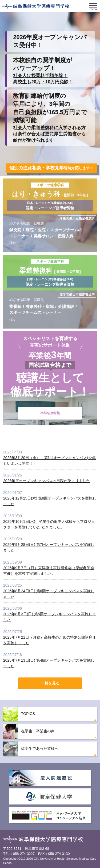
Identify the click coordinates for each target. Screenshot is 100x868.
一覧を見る (50, 683)
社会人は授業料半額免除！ (40, 76)
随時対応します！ (51, 168)
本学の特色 (50, 413)
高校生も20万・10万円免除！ (43, 82)
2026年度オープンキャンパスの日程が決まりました (47, 481)
